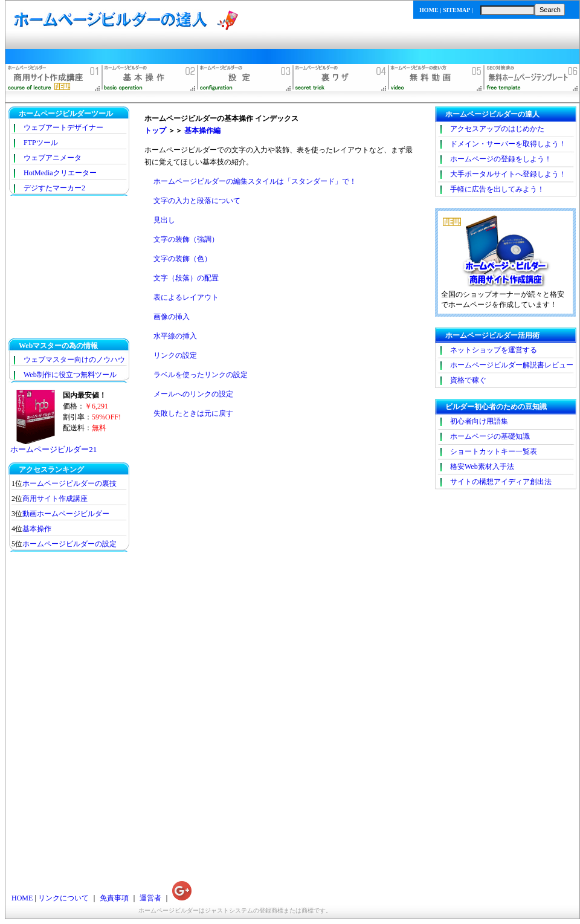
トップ (155, 131)
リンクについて (63, 898)
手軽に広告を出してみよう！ (497, 189)
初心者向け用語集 (479, 421)
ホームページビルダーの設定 (69, 544)
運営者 (150, 898)
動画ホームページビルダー (66, 514)
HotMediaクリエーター (60, 173)
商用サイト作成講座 (55, 499)
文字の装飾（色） (182, 259)
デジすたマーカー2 (54, 188)
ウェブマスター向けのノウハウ (74, 360)
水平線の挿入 (175, 336)
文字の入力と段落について (197, 201)
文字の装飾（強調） (186, 239)
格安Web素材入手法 (482, 467)
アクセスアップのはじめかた (497, 129)
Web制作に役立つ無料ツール (70, 375)
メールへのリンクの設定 (193, 394)
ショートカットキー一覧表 (494, 451)
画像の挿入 (172, 317)
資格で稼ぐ (468, 380)
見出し (164, 220)
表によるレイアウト (186, 297)
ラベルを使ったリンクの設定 (201, 375)
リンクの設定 (175, 355)
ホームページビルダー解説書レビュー (512, 365)
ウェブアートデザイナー (63, 128)
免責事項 (114, 898)
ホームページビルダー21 (53, 449)
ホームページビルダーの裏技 (69, 483)
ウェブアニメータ (53, 158)
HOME (429, 10)
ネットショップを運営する (494, 350)
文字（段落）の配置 (186, 278)
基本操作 (37, 529)
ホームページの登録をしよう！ (501, 159)
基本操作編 (202, 131)
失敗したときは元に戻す (193, 413)
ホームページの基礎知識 (490, 436)
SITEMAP (456, 10)
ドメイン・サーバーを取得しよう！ (508, 144)
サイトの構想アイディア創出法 (501, 482)
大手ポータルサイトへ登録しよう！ (508, 174)
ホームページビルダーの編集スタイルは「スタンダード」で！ (255, 181)
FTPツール (41, 143)
